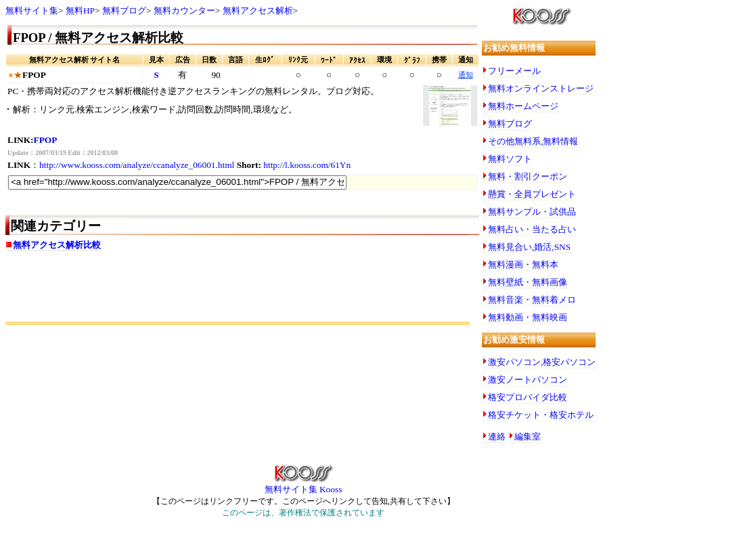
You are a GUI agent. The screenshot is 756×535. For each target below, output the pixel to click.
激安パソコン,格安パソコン (542, 362)
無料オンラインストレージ (541, 88)
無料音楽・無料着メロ (532, 300)
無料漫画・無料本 (523, 264)
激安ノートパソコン (528, 380)
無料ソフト (510, 159)
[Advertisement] (164, 291)
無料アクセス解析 (258, 10)
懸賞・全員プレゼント (532, 194)
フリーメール (514, 71)
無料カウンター (184, 10)
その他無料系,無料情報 (533, 141)
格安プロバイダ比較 (528, 397)
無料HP (80, 10)
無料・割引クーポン (528, 176)
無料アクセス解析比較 (57, 245)
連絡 (497, 436)
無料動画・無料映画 (528, 317)
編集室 (528, 436)
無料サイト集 (32, 10)
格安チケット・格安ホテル (541, 415)
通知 (466, 75)
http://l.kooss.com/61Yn (307, 165)
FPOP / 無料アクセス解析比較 (98, 38)
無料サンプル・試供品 (532, 212)
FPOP (46, 140)
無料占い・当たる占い (532, 229)
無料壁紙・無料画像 (528, 282)
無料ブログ (124, 10)
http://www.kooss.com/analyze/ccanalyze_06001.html (137, 165)
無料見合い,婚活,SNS (529, 247)
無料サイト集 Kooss (304, 485)
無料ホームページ (523, 106)
